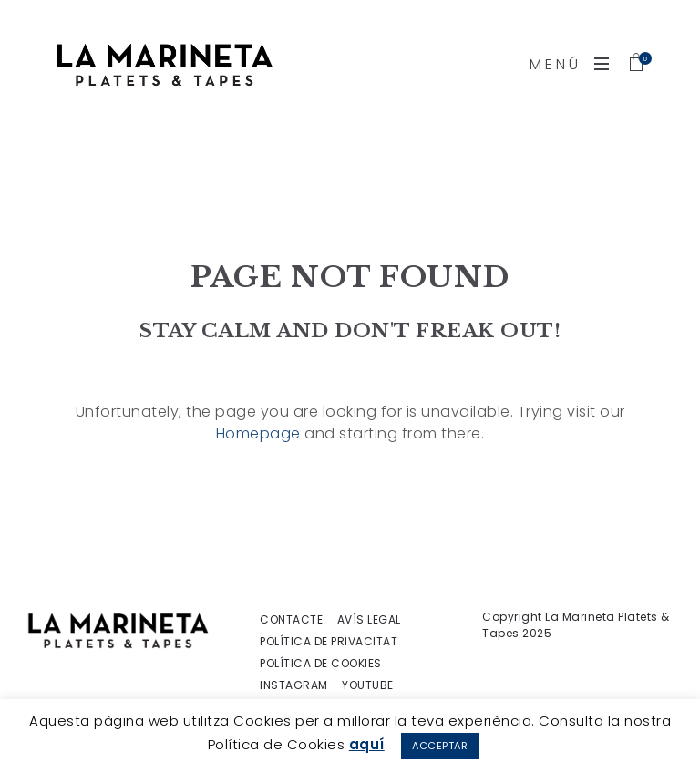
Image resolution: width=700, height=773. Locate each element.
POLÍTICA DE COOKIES (321, 664)
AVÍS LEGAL (369, 620)
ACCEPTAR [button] (440, 746)
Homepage (258, 433)
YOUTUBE (368, 685)
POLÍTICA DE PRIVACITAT (329, 642)
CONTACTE (291, 620)
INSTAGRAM (294, 685)
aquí (367, 744)
